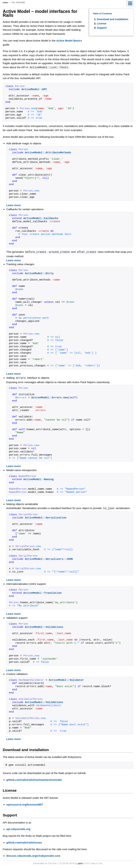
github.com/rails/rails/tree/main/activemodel (34, 779)
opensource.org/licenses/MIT (25, 804)
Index (6, 2)
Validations (54, 627)
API (45, 89)
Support (102, 28)
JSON (70, 559)
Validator (77, 680)
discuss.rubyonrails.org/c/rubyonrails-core (33, 855)
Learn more (14, 205)
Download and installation (113, 19)
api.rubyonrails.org (18, 828)
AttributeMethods (58, 153)
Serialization (56, 517)
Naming (49, 479)
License (102, 23)
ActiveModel (30, 89)
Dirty (50, 273)
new (66, 397)
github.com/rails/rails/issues (24, 842)
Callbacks (51, 218)
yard (80, 863)
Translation (53, 592)
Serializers (54, 559)
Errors (57, 397)
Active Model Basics (69, 41)
